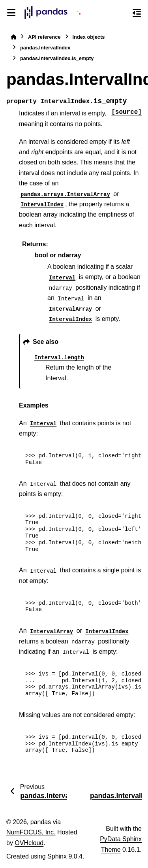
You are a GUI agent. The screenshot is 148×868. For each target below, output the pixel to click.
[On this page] (137, 13)
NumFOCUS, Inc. (31, 832)
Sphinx (57, 856)
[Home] (13, 37)
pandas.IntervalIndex (45, 48)
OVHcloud (29, 843)
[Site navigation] (11, 13)
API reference (44, 37)
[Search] (122, 13)
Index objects (89, 37)
